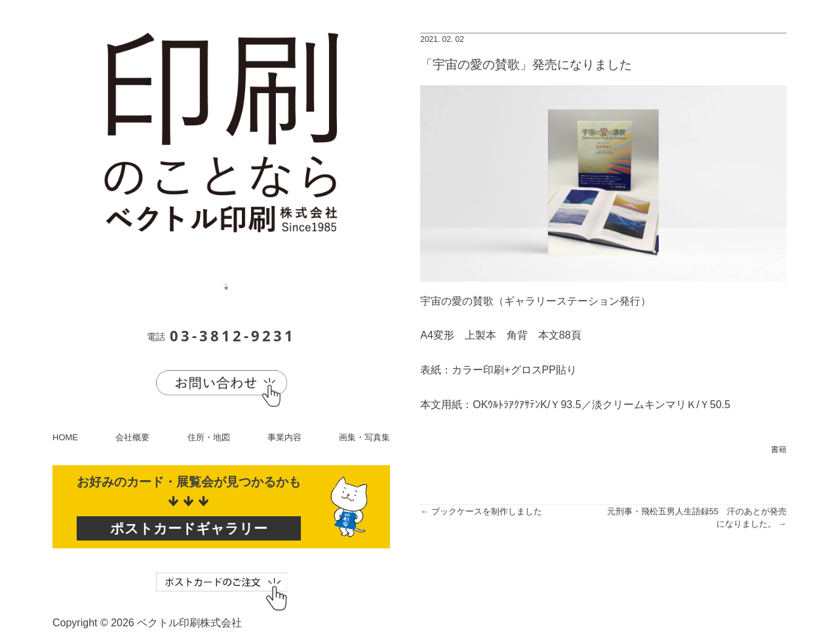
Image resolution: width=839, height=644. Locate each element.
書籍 (779, 449)
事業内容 (284, 437)
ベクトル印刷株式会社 (189, 623)
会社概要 (132, 437)
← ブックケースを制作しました (481, 511)
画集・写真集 (364, 437)
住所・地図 (209, 437)
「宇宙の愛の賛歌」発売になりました (526, 65)
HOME (65, 437)
